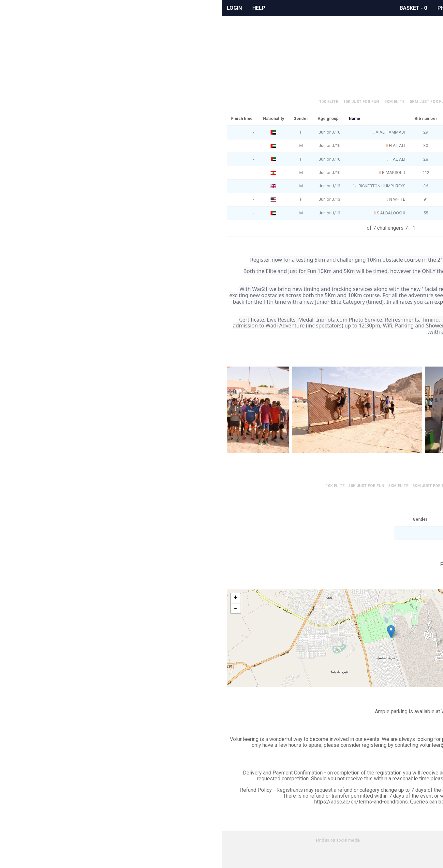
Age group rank (276, 118)
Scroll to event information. (286, 55)
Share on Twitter (391, 174)
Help (37, 8)
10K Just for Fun (140, 102)
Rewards (280, 8)
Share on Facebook (372, 174)
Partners (417, 860)
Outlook (366, 201)
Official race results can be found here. (272, 61)
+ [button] (14, 598)
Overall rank (316, 118)
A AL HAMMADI (169, 132)
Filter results (315, 85)
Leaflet (326, 684)
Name (133, 118)
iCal (391, 201)
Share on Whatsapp (410, 174)
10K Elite (107, 102)
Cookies (417, 854)
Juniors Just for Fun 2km (302, 102)
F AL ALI (176, 159)
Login (13, 8)
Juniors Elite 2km (250, 102)
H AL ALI (175, 145)
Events (344, 8)
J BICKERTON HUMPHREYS (159, 186)
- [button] (14, 608)
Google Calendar (416, 201)
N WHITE (176, 199)
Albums (313, 8)
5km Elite (173, 102)
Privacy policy (413, 848)
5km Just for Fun (207, 102)
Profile (392, 47)
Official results (274, 85)
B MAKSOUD (172, 173)
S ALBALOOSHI (169, 213)
